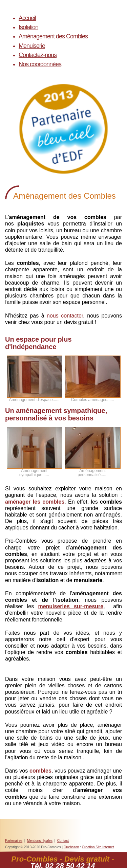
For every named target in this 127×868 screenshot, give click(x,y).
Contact (63, 841)
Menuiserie (32, 46)
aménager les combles (35, 502)
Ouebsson (71, 847)
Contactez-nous (38, 55)
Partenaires (14, 841)
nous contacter (65, 316)
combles (40, 771)
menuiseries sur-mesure (71, 606)
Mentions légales (40, 841)
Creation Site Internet (98, 847)
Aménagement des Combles (53, 36)
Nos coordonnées (40, 64)
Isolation (28, 27)
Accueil (27, 18)
